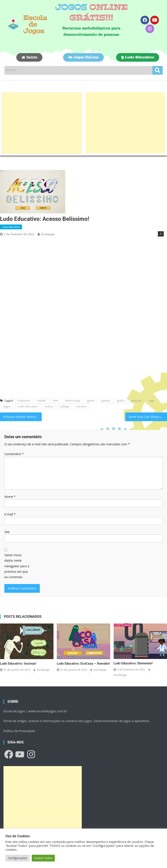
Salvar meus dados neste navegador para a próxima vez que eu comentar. (17, 566)
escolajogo (48, 234)
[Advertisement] (42, 123)
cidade (41, 400)
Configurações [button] (18, 858)
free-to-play (73, 400)
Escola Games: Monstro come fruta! (24, 417)
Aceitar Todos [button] (43, 858)
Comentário (14, 454)
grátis (121, 400)
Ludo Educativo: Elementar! (133, 663)
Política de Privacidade (19, 731)
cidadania (24, 400)
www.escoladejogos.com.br (48, 711)
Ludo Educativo (11, 227)
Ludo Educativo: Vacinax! (18, 664)
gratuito (137, 400)
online (49, 406)
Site (7, 532)
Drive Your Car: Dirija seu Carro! (148, 417)
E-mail (10, 514)
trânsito (81, 406)
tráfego (65, 406)
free (55, 400)
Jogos (7, 406)
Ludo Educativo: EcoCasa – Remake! (83, 664)
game (91, 400)
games (106, 400)
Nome (10, 497)
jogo (152, 400)
